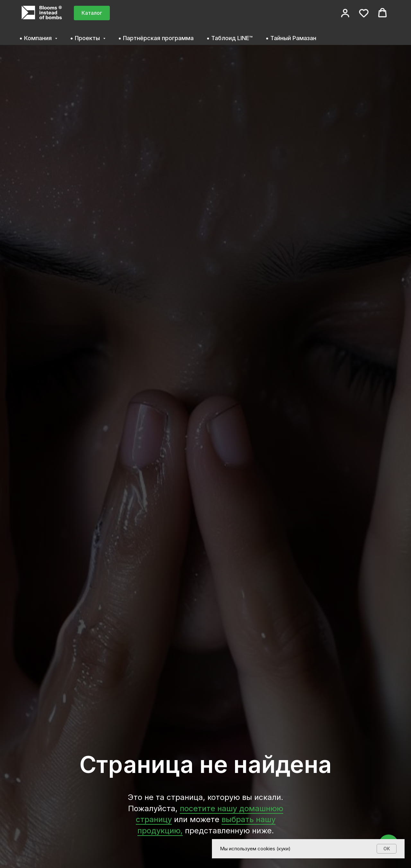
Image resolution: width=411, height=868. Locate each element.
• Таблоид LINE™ (230, 38)
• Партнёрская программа (156, 38)
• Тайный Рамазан (291, 38)
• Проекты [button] (86, 38)
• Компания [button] (36, 38)
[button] (345, 13)
